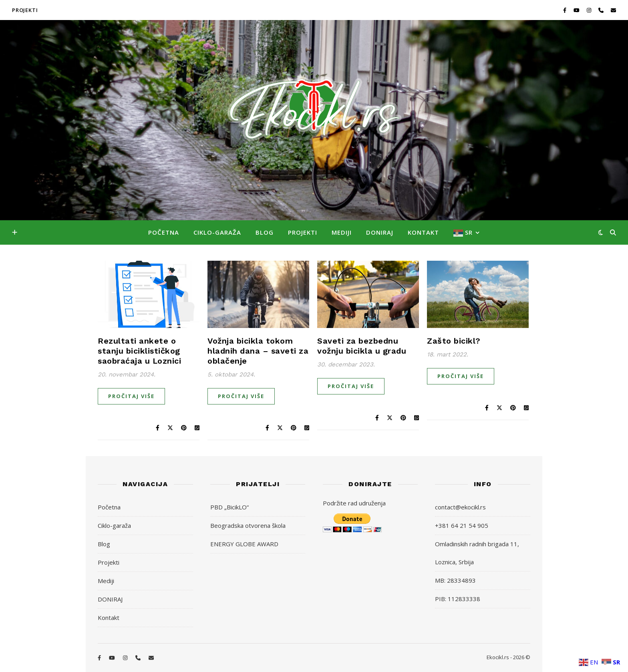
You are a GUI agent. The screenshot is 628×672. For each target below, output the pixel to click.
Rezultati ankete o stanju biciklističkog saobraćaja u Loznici (139, 351)
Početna (164, 232)
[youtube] (577, 10)
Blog (265, 232)
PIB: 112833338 (458, 599)
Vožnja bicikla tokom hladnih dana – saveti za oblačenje (258, 351)
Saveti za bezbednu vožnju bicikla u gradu (362, 346)
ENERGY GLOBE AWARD (244, 544)
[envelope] (613, 10)
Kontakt (423, 232)
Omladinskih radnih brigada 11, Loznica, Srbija (477, 553)
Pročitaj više (131, 396)
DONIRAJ (380, 232)
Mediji (342, 232)
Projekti (303, 232)
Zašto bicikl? (454, 341)
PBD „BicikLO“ (229, 507)
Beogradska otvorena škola (248, 525)
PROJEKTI (25, 10)
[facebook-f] (565, 10)
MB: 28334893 (455, 580)
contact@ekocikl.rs (460, 507)
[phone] (602, 10)
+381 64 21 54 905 (462, 525)
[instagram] (590, 10)
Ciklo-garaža (217, 232)
